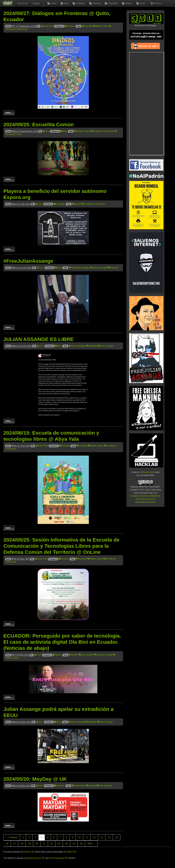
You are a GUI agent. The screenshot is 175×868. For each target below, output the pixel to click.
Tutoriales (111, 3)
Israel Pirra (47, 26)
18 (22, 843)
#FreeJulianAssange (28, 261)
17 (14, 843)
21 (44, 843)
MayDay (91, 786)
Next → (91, 843)
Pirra (46, 131)
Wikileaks (113, 268)
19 (29, 843)
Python (71, 852)
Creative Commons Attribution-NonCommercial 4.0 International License (145, 499)
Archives (156, 3)
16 (7, 843)
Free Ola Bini (86, 655)
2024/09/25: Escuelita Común (39, 124)
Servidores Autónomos (102, 131)
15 (117, 837)
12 (94, 837)
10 (79, 837)
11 (87, 837)
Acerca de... (23, 3)
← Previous (12, 837)
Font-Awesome (58, 858)
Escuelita (87, 26)
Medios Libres (101, 26)
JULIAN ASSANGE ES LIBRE (39, 339)
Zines (140, 3)
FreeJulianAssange (79, 268)
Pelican (29, 852)
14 (109, 837)
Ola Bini (73, 655)
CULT (8, 3)
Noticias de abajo (104, 655)
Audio (52, 3)
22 (52, 843)
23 (59, 843)
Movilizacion (79, 786)
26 (81, 843)
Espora (76, 204)
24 (66, 843)
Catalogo (78, 3)
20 (37, 843)
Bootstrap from (35, 858)
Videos (127, 3)
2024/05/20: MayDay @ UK (35, 779)
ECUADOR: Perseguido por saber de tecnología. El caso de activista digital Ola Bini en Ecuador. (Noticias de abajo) (62, 642)
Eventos (94, 3)
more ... (9, 112)
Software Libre (147, 472)
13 (102, 837)
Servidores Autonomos (93, 204)
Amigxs (36, 3)
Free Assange (105, 346)
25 (74, 843)
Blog (64, 3)
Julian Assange (99, 268)
